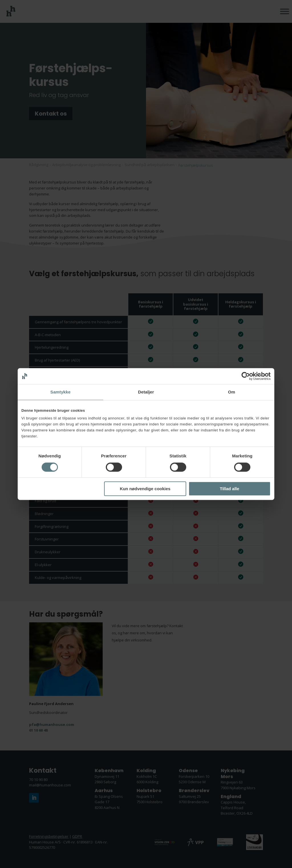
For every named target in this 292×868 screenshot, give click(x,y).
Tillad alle (230, 489)
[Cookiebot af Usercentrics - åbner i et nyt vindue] (246, 376)
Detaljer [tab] (146, 392)
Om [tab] (231, 392)
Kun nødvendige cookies (145, 489)
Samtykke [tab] (61, 392)
